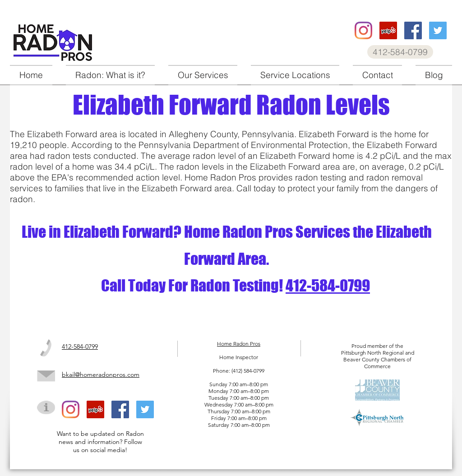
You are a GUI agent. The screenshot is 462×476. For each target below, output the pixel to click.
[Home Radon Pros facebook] (413, 30)
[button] (203, 75)
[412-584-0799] (400, 52)
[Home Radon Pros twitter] (438, 30)
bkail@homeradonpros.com (101, 374)
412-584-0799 (328, 285)
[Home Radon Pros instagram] (363, 30)
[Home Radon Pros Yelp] (388, 30)
